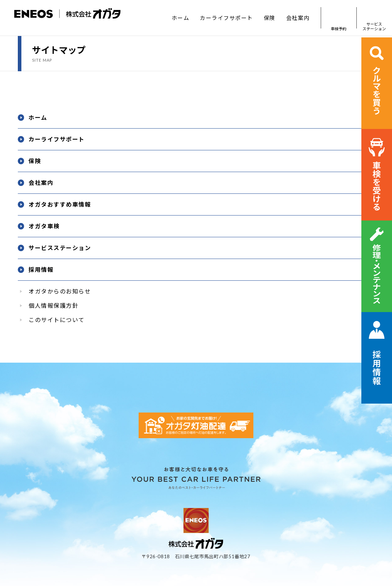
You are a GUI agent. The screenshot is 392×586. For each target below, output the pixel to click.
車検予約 (339, 18)
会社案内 (298, 18)
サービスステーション (374, 18)
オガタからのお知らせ (60, 291)
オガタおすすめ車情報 (60, 204)
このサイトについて (57, 320)
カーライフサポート (226, 18)
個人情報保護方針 (53, 305)
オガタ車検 (44, 226)
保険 (270, 18)
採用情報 (41, 269)
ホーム (181, 18)
